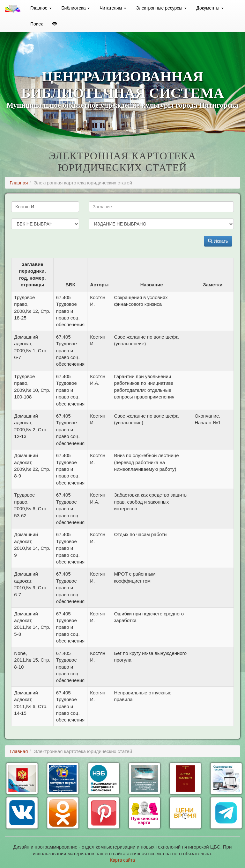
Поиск (37, 24)
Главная (19, 183)
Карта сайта (122, 860)
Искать (218, 241)
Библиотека (76, 8)
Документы (210, 8)
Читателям (113, 8)
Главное (41, 8)
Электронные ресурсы (161, 8)
